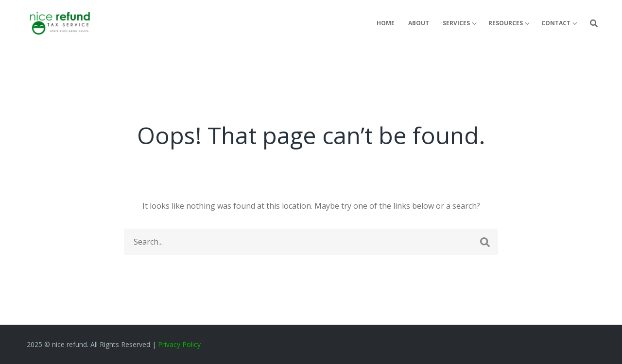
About (419, 23)
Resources (506, 23)
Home (386, 23)
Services (456, 23)
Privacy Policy (179, 344)
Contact (556, 23)
